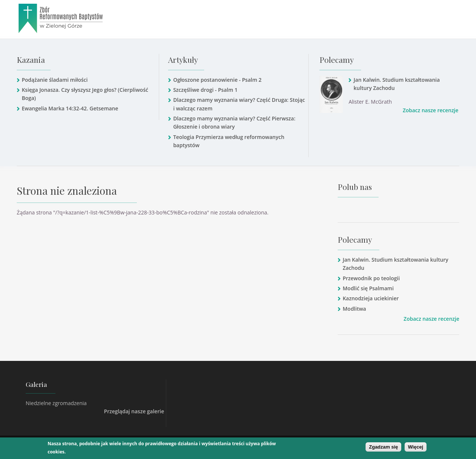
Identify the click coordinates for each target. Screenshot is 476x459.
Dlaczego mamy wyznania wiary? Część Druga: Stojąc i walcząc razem (239, 104)
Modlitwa (354, 309)
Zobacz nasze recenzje (431, 110)
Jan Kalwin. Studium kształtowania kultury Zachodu (397, 84)
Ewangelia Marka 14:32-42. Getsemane (70, 108)
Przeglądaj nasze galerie (134, 411)
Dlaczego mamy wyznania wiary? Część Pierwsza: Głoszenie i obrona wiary (234, 122)
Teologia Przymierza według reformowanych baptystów (229, 141)
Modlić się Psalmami (368, 288)
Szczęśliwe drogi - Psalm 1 (205, 90)
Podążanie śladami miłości (54, 80)
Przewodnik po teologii (371, 278)
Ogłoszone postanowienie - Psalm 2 (218, 80)
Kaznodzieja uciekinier (371, 298)
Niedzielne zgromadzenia (56, 403)
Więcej (416, 447)
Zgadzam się (383, 447)
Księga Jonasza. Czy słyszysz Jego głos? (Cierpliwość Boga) (85, 94)
